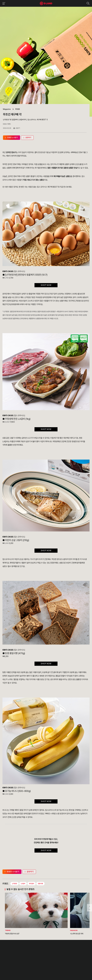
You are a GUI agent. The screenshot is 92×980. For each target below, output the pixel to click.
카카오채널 (29, 967)
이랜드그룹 (46, 3)
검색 (88, 3)
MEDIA (26, 959)
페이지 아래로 (90, 906)
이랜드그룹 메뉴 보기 (3, 3)
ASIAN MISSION (8, 959)
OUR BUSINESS (8, 956)
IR (24, 954)
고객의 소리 (41, 951)
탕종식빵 (40, 884)
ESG (25, 956)
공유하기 (29, 872)
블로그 (20, 967)
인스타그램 (15, 967)
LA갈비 (23, 884)
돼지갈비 (32, 884)
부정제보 (41, 954)
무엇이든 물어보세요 (44, 956)
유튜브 (24, 967)
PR (24, 951)
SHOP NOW (46, 285)
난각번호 (15, 884)
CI (3, 962)
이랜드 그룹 (9, 945)
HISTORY (6, 954)
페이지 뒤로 (90, 910)
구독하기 (16, 970)
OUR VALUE (6, 951)
